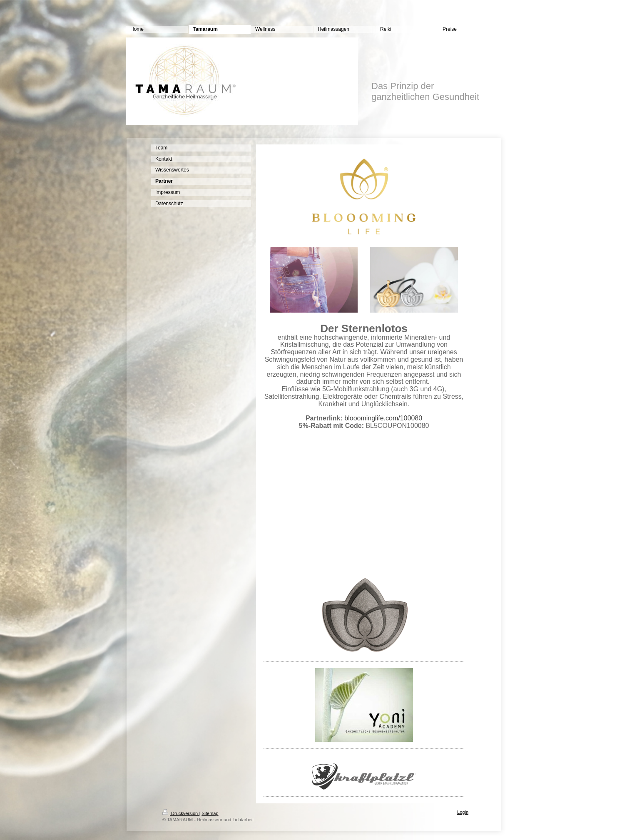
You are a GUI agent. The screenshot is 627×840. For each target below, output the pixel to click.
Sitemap (210, 813)
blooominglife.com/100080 (383, 418)
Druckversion (181, 813)
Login (463, 812)
